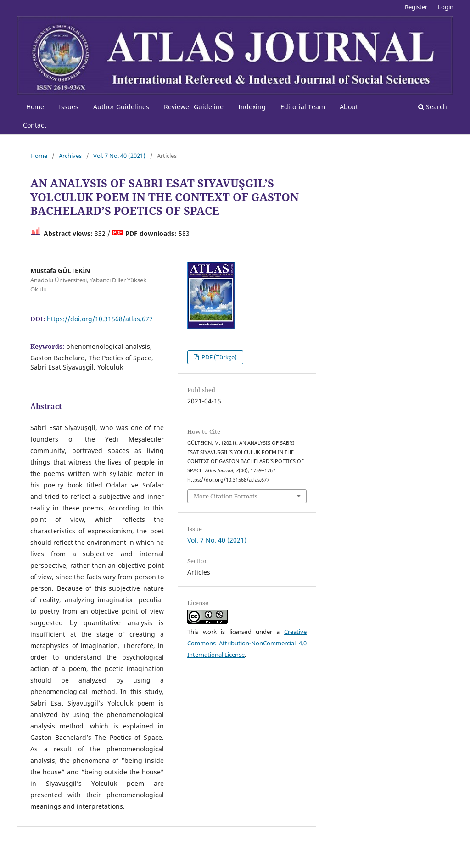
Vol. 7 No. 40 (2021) (119, 156)
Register (416, 7)
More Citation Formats (226, 496)
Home (35, 107)
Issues (69, 107)
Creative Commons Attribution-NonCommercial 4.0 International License (247, 643)
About (349, 107)
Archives (70, 156)
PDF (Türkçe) (218, 357)
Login (446, 7)
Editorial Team (303, 107)
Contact (35, 125)
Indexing (252, 107)
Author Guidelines (121, 107)
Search (433, 107)
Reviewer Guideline (194, 107)
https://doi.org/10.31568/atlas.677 (100, 319)
